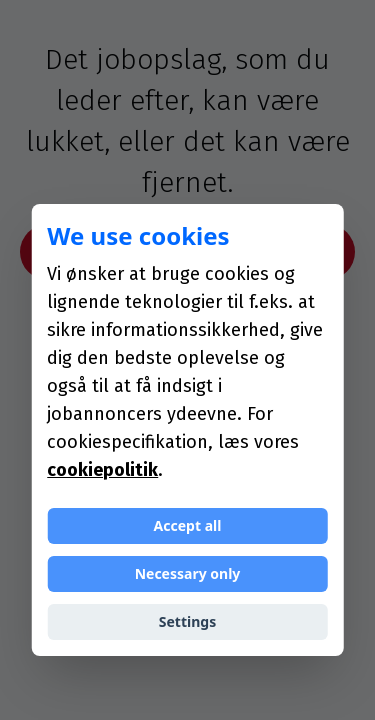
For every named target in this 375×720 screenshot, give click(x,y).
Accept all (188, 525)
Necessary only (188, 573)
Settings (187, 621)
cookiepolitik (102, 470)
